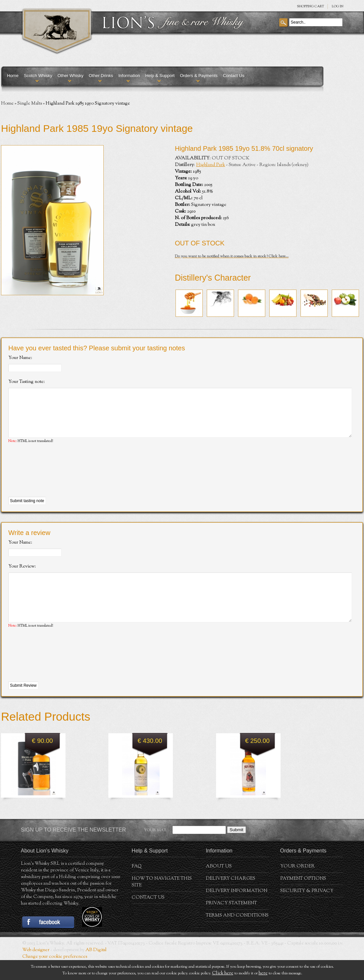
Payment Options (303, 899)
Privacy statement (231, 923)
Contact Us (234, 76)
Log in (338, 6)
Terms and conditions (237, 935)
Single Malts (30, 104)
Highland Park (211, 165)
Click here (223, 973)
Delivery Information (237, 911)
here (263, 973)
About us (219, 886)
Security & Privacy (307, 911)
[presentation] (59, 481)
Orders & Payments (199, 76)
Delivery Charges (231, 899)
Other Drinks (101, 76)
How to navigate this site (162, 902)
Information (129, 76)
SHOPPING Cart (310, 6)
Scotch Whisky (38, 76)
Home (13, 76)
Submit (237, 850)
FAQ (137, 886)
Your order (298, 886)
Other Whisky (70, 76)
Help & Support (160, 76)
